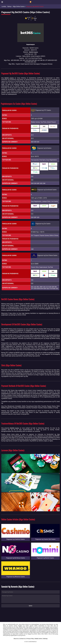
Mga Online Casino (19, 6)
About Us (16, 639)
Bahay (9, 6)
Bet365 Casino (33, 52)
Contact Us (23, 639)
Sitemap (45, 639)
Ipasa (30, 606)
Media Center (39, 639)
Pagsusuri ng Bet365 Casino (35, 6)
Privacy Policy (30, 639)
